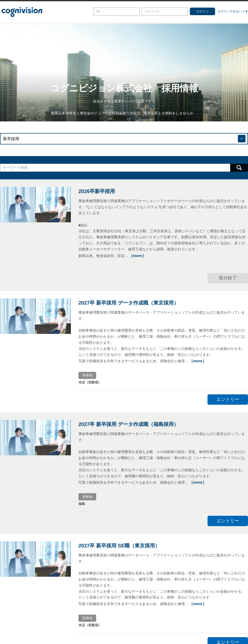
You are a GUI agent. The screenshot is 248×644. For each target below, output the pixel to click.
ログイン (202, 11)
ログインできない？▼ (233, 11)
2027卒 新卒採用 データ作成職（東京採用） (129, 303)
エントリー (228, 399)
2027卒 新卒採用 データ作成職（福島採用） (129, 424)
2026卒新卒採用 (97, 191)
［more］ (138, 256)
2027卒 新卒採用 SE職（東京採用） (119, 546)
